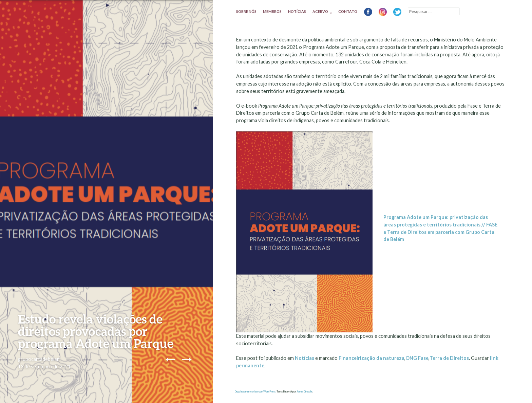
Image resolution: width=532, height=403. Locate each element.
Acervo (320, 11)
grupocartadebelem (39, 359)
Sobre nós (246, 11)
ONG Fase (417, 358)
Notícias (297, 11)
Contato (348, 11)
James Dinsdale (305, 392)
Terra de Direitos (449, 358)
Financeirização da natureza (372, 358)
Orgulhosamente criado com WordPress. (255, 392)
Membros (272, 11)
